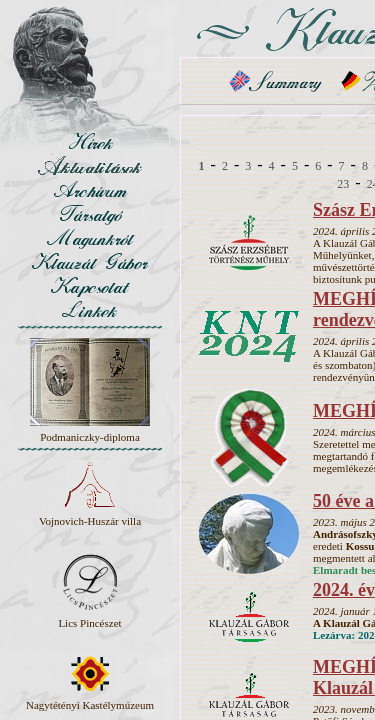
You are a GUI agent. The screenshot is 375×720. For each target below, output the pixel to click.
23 (343, 184)
